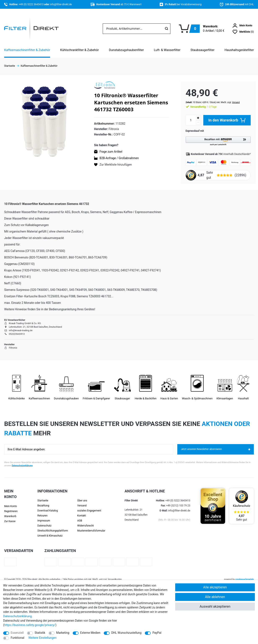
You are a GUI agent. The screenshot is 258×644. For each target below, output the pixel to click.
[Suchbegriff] (133, 29)
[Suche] (166, 29)
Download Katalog (48, 507)
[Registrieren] (12, 508)
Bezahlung (43, 502)
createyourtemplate (245, 576)
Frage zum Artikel (111, 152)
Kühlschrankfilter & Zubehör (79, 50)
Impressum (44, 517)
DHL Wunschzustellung (126, 633)
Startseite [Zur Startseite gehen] (10, 66)
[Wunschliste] (243, 32)
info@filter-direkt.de (61, 4)
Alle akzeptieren (215, 587)
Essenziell (17, 633)
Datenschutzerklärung (22, 462)
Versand (232, 99)
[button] (216, 138)
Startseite (43, 497)
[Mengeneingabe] (187, 117)
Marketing (63, 633)
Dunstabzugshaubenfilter (126, 50)
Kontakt (82, 512)
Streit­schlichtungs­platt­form (53, 527)
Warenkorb (10, 513)
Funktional (18, 638)
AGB (80, 517)
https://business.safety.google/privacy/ (30, 625)
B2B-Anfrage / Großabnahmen (119, 158)
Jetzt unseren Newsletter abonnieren (216, 446)
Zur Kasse (10, 518)
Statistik (40, 633)
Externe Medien (90, 633)
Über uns (82, 497)
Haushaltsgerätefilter (239, 50)
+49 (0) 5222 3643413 (31, 4)
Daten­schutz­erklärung (17, 616)
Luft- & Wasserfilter (167, 50)
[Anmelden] (242, 26)
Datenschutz (45, 522)
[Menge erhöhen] (194, 114)
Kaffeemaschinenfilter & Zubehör (27, 50)
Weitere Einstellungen (42, 638)
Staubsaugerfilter (202, 50)
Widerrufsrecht (86, 522)
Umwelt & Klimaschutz (50, 532)
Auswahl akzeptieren (215, 606)
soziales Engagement (89, 507)
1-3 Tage (200, 103)
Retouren (43, 512)
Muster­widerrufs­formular (91, 527)
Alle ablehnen (215, 597)
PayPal (157, 633)
